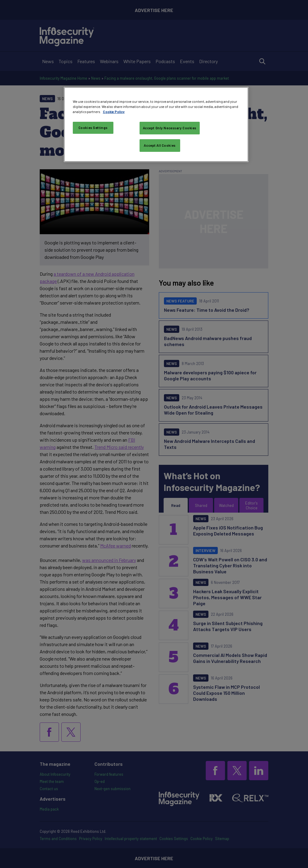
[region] (156, 124)
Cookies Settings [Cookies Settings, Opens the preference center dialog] (93, 128)
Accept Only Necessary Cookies (170, 128)
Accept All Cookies (160, 145)
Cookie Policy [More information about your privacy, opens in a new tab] (114, 112)
